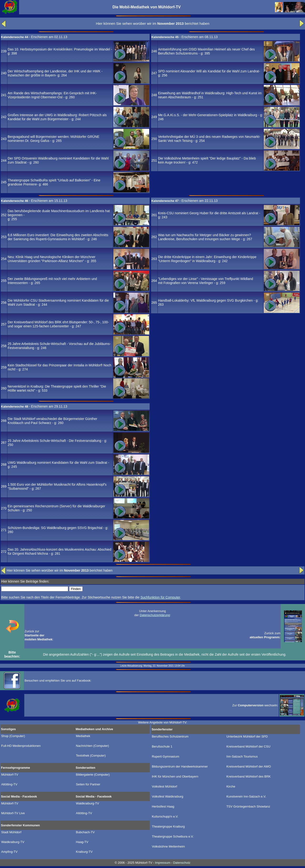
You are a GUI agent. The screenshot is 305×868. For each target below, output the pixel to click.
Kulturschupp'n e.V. (165, 817)
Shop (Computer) (13, 736)
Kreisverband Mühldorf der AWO (249, 767)
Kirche (231, 787)
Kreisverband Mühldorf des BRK (249, 777)
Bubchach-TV (85, 832)
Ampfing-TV (9, 852)
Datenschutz (182, 863)
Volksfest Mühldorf (164, 787)
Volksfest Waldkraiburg (168, 797)
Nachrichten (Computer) (93, 746)
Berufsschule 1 (162, 747)
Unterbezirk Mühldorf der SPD (247, 737)
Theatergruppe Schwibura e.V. (173, 837)
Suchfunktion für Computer (160, 597)
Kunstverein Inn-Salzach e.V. (246, 797)
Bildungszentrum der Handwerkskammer (180, 767)
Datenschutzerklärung (155, 615)
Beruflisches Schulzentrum (170, 737)
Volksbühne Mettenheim (168, 847)
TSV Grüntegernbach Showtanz (248, 807)
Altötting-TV (9, 784)
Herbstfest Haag (163, 807)
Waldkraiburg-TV (88, 803)
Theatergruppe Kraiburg (168, 827)
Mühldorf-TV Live (13, 813)
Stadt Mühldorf (11, 832)
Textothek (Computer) (91, 756)
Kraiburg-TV (84, 852)
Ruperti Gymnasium (165, 757)
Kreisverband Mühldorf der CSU (248, 747)
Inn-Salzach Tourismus (242, 757)
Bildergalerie (93, 775)
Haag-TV (82, 842)
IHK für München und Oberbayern (175, 777)
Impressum (163, 863)
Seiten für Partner (88, 784)
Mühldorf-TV (10, 775)
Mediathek (83, 736)
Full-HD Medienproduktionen (21, 746)
